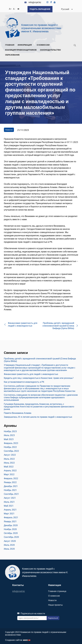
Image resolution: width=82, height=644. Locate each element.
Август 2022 (10, 455)
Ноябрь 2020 (10, 529)
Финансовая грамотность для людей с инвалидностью (31, 374)
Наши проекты (55, 605)
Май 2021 (9, 506)
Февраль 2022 (11, 478)
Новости (9, 130)
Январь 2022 (10, 482)
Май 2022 (9, 467)
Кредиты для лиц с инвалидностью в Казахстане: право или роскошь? (39, 378)
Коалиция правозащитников (21, 50)
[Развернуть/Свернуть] (33, 46)
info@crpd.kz (33, 2)
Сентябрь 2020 (11, 537)
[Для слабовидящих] (18, 9)
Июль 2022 (9, 459)
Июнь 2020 (9, 549)
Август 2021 (10, 498)
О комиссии (44, 45)
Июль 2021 (9, 502)
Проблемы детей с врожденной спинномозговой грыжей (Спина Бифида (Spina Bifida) (40, 360)
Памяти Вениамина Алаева (18, 413)
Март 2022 (9, 474)
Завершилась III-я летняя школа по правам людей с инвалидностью (38, 417)
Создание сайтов (14, 640)
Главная (10, 45)
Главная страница (57, 591)
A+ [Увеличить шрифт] (10, 9)
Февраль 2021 (11, 517)
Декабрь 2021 (11, 486)
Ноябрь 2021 (10, 490)
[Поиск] (75, 46)
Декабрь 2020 (11, 525)
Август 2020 (10, 541)
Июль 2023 (9, 435)
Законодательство (51, 50)
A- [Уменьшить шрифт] (14, 9)
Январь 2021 (10, 521)
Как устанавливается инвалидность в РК (24, 382)
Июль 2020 (9, 545)
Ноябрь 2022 (10, 447)
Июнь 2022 (9, 463)
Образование (13, 55)
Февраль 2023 (11, 443)
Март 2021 (9, 514)
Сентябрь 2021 (11, 494)
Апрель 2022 (10, 470)
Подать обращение (40, 9)
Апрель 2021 (10, 510)
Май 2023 (9, 439)
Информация (25, 45)
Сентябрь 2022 (11, 451)
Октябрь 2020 (11, 533)
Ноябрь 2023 (10, 431)
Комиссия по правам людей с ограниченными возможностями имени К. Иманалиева (41, 28)
